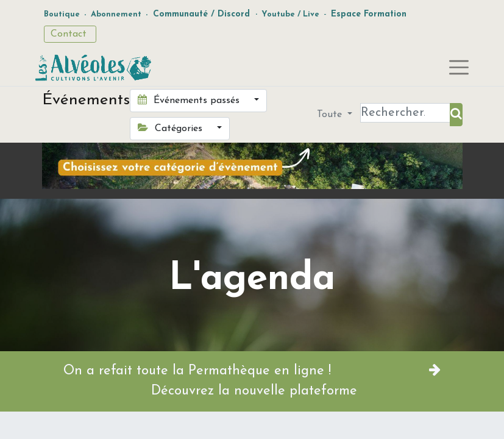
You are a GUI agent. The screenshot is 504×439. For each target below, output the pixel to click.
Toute (331, 115)
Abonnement (116, 14)
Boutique (62, 14)
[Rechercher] (456, 115)
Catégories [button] (172, 128)
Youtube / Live (290, 14)
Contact (70, 34)
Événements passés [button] (190, 100)
